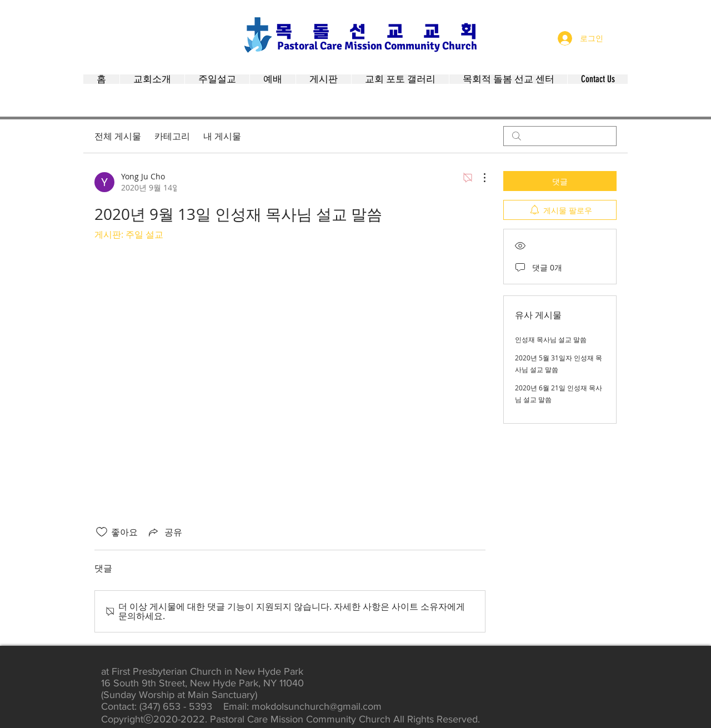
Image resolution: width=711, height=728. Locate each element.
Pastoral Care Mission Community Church (377, 46)
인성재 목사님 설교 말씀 (551, 339)
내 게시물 (222, 136)
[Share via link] (164, 532)
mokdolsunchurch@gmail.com (317, 706)
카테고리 (172, 136)
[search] (560, 136)
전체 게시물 (118, 136)
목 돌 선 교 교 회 (376, 32)
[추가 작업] (479, 178)
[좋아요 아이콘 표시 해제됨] (102, 532)
